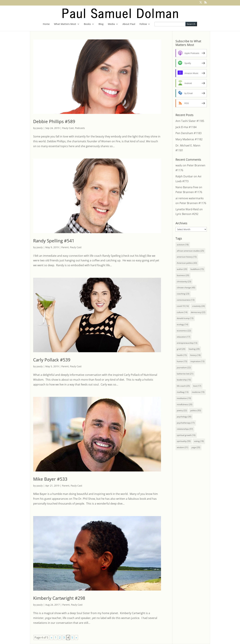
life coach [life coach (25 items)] (183, 386)
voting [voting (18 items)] (199, 441)
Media (111, 24)
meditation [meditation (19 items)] (184, 398)
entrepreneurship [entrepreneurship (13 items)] (187, 343)
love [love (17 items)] (197, 386)
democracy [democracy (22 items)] (198, 312)
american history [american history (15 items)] (187, 257)
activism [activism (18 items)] (183, 245)
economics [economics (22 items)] (184, 331)
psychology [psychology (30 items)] (184, 417)
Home (46, 24)
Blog (101, 24)
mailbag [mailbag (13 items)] (183, 392)
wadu (179, 165)
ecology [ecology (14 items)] (182, 324)
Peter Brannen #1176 (189, 192)
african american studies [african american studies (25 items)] (190, 251)
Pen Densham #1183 (188, 133)
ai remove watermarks (190, 198)
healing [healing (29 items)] (194, 349)
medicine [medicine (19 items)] (198, 392)
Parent (65, 247)
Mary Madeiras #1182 (189, 139)
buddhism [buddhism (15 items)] (197, 269)
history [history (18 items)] (195, 355)
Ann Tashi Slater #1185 (190, 121)
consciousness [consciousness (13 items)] (186, 300)
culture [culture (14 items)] (182, 312)
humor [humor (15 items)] (182, 361)
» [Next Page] (76, 637)
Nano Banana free (187, 187)
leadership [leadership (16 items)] (184, 380)
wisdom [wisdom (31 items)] (182, 447)
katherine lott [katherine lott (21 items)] (185, 374)
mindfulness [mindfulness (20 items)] (185, 404)
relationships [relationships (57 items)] (185, 429)
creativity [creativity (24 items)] (198, 306)
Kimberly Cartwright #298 (59, 598)
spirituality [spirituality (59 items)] (184, 441)
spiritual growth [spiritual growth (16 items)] (186, 435)
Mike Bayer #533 (50, 479)
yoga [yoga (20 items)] (196, 447)
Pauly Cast (68, 128)
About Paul (129, 24)
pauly (40, 128)
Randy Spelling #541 (54, 241)
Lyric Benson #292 (187, 214)
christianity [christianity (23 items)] (184, 281)
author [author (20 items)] (182, 269)
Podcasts (80, 128)
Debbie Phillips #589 (54, 121)
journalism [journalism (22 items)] (184, 368)
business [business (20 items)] (183, 275)
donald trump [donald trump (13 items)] (185, 318)
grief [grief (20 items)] (181, 349)
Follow (143, 24)
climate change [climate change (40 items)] (186, 288)
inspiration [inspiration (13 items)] (197, 361)
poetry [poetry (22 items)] (182, 410)
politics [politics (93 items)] (196, 410)
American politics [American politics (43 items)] (187, 263)
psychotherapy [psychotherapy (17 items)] (186, 423)
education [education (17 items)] (183, 337)
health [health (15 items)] (182, 355)
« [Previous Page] (51, 637)
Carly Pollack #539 (52, 360)
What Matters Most (65, 24)
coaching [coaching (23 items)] (183, 294)
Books (87, 24)
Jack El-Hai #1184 (186, 127)
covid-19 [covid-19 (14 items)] (183, 306)
